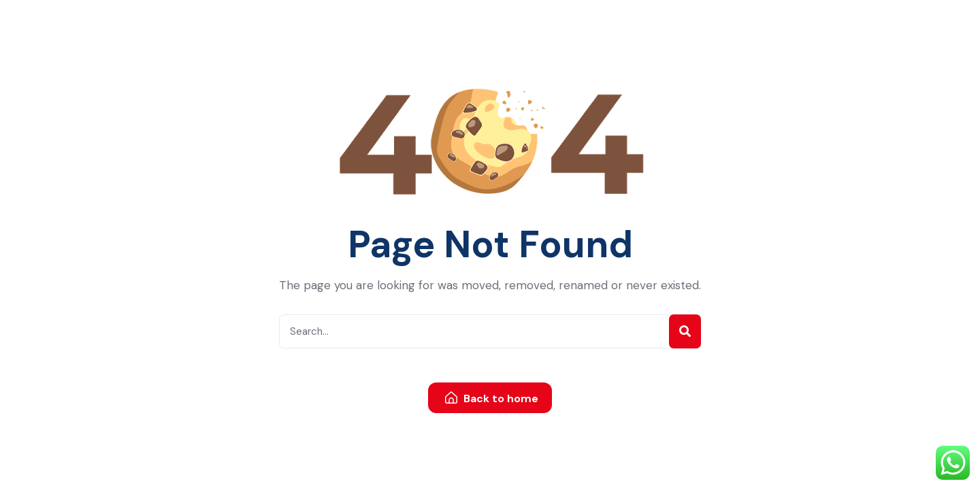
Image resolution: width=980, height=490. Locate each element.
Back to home (492, 398)
